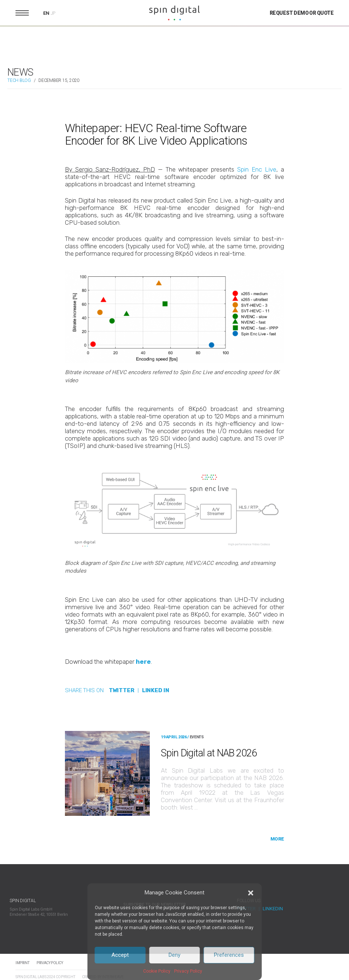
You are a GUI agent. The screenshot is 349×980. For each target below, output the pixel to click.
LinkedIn (273, 909)
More (277, 839)
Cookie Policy (157, 971)
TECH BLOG (19, 80)
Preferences (229, 955)
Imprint (22, 963)
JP (53, 13)
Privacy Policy (188, 971)
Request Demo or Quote (302, 13)
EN (46, 13)
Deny (174, 955)
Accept (120, 955)
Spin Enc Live (257, 169)
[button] (251, 893)
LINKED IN (156, 690)
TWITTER (122, 690)
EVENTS (197, 737)
